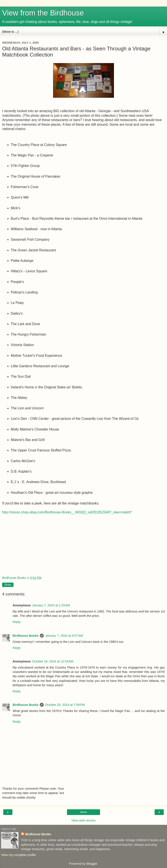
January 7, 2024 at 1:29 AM (51, 605)
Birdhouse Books (26, 636)
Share (8, 585)
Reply (17, 622)
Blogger (92, 864)
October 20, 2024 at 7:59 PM (65, 705)
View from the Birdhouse (43, 13)
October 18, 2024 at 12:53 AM (53, 661)
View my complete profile (18, 855)
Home (83, 812)
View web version (83, 820)
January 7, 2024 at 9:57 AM (64, 636)
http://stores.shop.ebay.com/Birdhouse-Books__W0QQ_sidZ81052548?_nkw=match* (67, 512)
